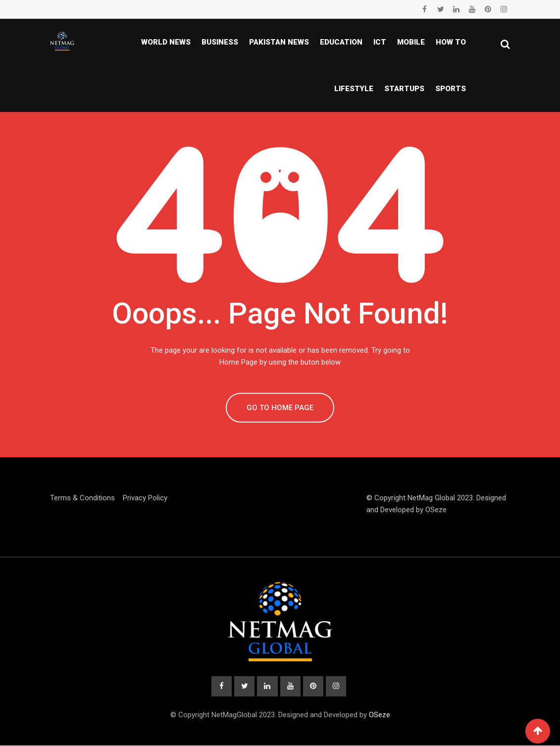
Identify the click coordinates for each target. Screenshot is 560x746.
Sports (451, 89)
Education (341, 42)
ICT (380, 42)
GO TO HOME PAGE (280, 408)
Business (220, 42)
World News (166, 42)
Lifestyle (354, 89)
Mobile (411, 42)
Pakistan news (279, 42)
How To (451, 42)
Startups (404, 89)
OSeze (436, 510)
